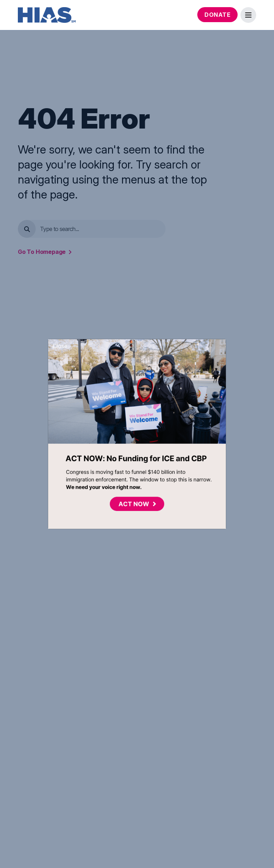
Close (60, 346)
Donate (217, 15)
